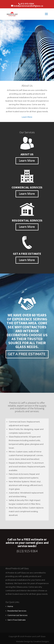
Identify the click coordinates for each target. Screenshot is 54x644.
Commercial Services (17, 615)
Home (10, 606)
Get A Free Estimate (17, 620)
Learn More (27, 117)
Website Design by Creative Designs (32, 641)
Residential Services (17, 611)
